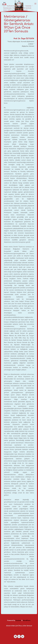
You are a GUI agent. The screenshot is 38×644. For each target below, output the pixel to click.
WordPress (27, 621)
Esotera (18, 621)
